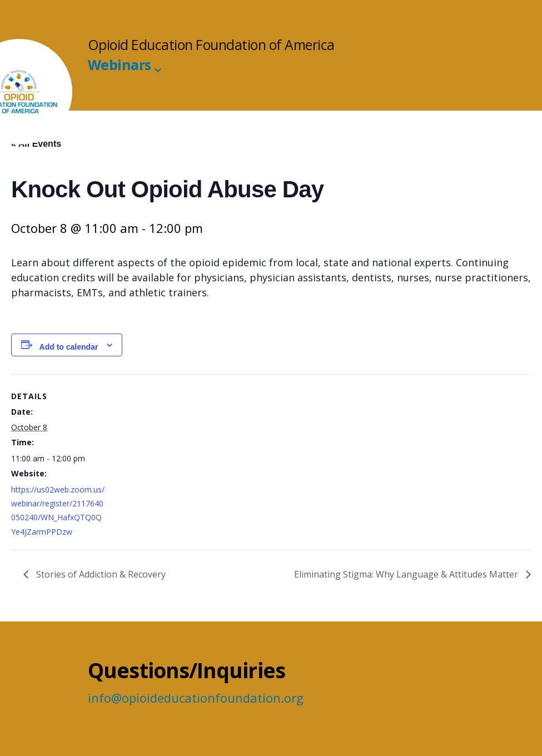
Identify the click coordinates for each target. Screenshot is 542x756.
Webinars (120, 65)
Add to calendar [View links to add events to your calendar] (69, 347)
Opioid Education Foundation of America (211, 45)
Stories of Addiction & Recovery (100, 574)
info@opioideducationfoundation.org (196, 698)
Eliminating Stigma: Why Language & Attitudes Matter (407, 574)
